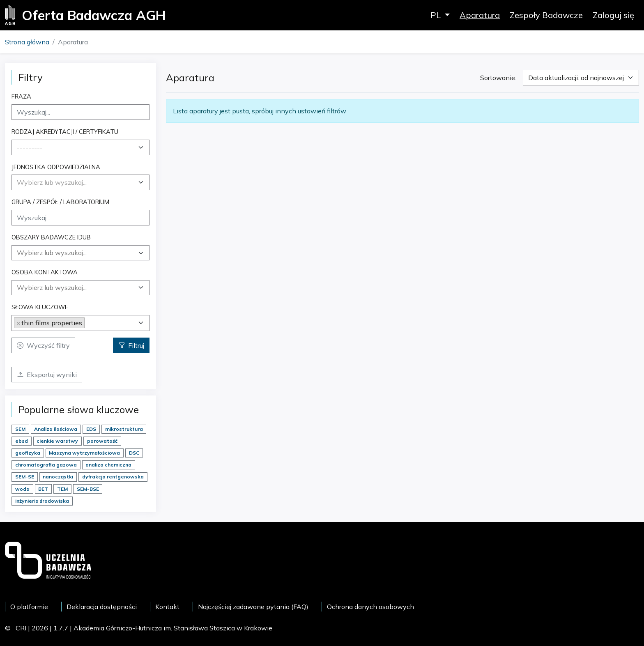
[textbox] (52, 182)
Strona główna (27, 42)
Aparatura (480, 15)
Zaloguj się (613, 15)
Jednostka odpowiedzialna (56, 167)
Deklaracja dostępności (102, 607)
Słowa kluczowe (40, 307)
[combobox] (80, 147)
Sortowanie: (498, 78)
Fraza (21, 96)
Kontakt (167, 607)
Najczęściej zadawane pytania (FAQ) (253, 607)
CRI (21, 628)
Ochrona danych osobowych (370, 607)
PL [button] (437, 15)
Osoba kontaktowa (45, 272)
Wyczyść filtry (43, 345)
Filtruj (131, 345)
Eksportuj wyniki (47, 375)
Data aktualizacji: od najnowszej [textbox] (576, 78)
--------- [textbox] (30, 147)
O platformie (29, 607)
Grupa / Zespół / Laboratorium (60, 202)
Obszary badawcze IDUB (51, 237)
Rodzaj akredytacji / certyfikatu (65, 132)
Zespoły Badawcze (546, 15)
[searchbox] (80, 253)
